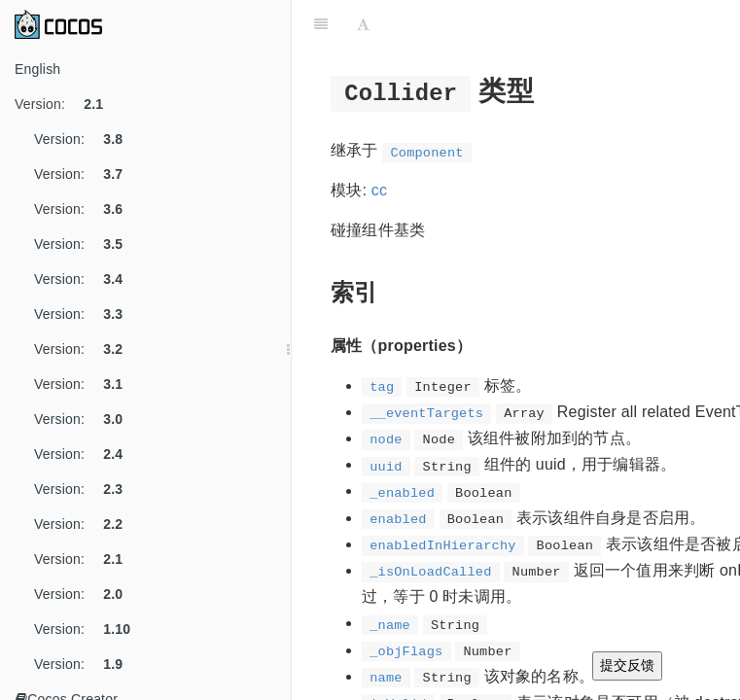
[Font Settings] (363, 24)
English (37, 69)
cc (379, 190)
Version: (66, 104)
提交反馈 (627, 665)
